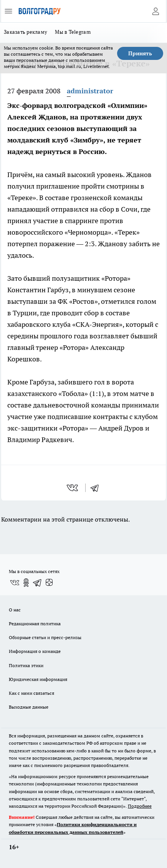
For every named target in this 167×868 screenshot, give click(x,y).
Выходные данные (29, 707)
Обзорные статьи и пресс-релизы (45, 637)
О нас (15, 610)
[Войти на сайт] (155, 11)
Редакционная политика (35, 624)
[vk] (73, 488)
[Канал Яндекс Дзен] (49, 583)
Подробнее (140, 806)
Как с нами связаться (31, 693)
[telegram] (97, 488)
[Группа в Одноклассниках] (26, 583)
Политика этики (26, 665)
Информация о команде (35, 651)
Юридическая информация (38, 679)
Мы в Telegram (73, 32)
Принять (140, 53)
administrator (90, 91)
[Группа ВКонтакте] (15, 583)
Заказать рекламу (26, 32)
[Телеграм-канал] (38, 583)
